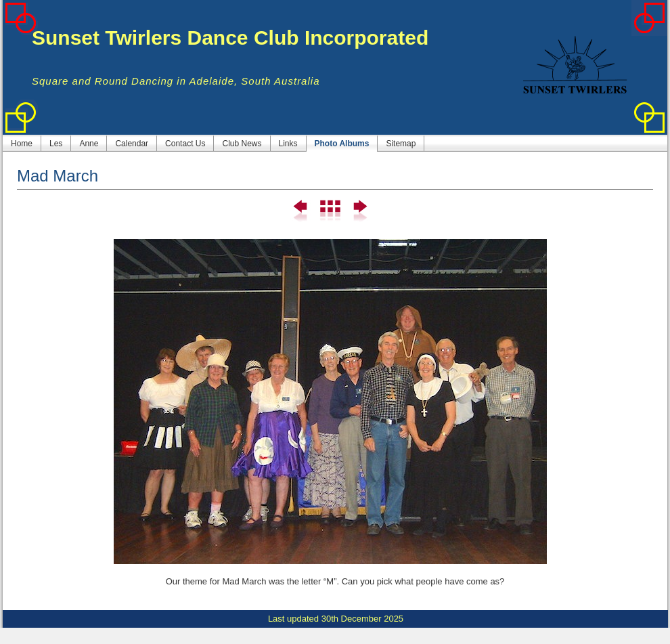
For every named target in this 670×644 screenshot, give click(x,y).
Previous (301, 211)
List (330, 211)
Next (359, 211)
